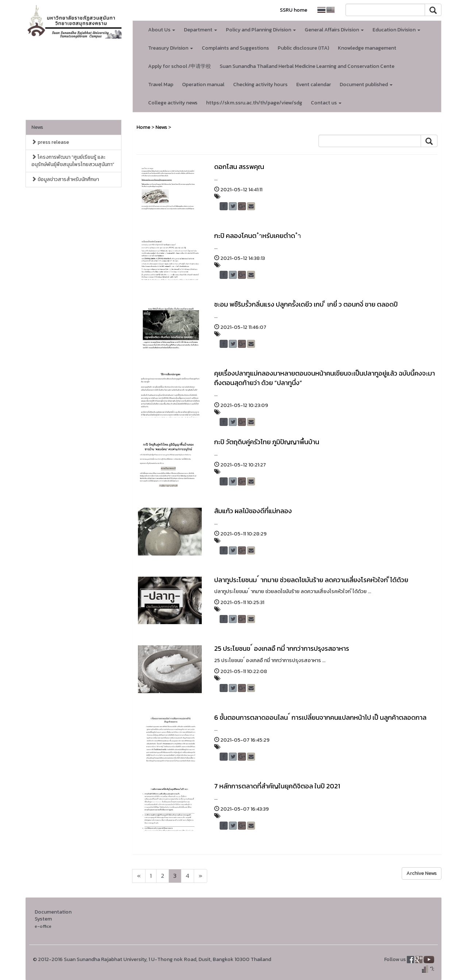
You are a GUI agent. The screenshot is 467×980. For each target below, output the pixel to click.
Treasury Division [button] (171, 48)
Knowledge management (367, 48)
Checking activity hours (260, 84)
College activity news (173, 103)
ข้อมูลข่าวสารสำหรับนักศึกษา (65, 179)
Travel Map (161, 84)
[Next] (139, 876)
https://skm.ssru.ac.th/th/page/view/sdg (254, 103)
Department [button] (200, 30)
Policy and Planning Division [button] (261, 30)
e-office (43, 926)
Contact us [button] (326, 103)
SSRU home (294, 10)
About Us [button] (162, 30)
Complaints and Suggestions (235, 48)
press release (50, 142)
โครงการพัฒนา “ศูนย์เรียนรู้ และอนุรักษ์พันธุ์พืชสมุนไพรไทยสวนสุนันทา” (73, 161)
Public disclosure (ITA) (303, 48)
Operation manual (203, 84)
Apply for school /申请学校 (180, 66)
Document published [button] (366, 84)
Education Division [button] (396, 30)
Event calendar (314, 84)
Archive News (422, 873)
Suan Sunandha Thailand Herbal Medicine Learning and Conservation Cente (307, 66)
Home (143, 127)
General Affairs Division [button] (334, 30)
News (37, 127)
